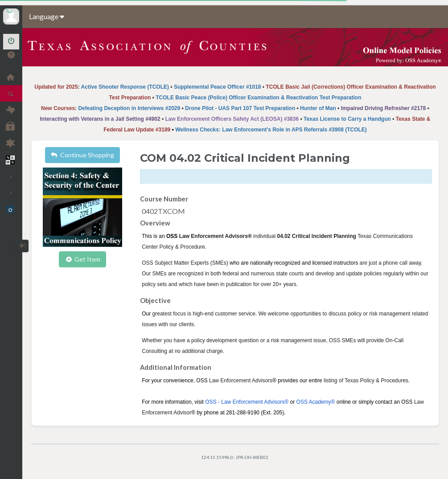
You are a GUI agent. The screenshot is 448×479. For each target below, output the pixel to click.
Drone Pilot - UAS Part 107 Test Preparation (240, 108)
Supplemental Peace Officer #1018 (217, 87)
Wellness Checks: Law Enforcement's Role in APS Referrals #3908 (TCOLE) (271, 130)
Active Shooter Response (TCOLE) (125, 87)
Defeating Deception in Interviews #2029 (129, 108)
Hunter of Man (318, 108)
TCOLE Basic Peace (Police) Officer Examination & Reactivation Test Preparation (258, 98)
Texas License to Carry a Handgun (347, 119)
